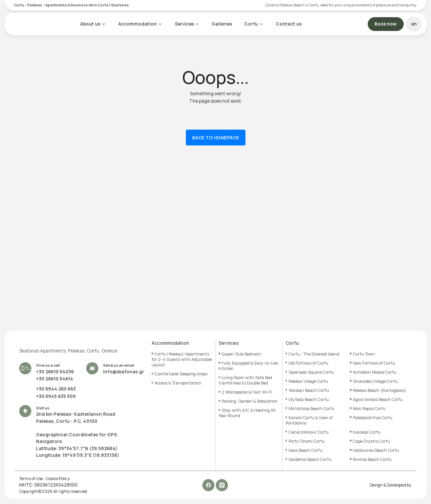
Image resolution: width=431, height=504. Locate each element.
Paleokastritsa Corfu (373, 418)
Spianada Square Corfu (311, 372)
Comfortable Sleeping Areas (181, 374)
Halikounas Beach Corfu (376, 450)
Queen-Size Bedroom (241, 354)
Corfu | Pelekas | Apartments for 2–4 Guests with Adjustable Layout (182, 359)
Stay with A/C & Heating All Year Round (247, 413)
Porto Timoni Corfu (307, 441)
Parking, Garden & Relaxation (250, 401)
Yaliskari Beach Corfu (309, 390)
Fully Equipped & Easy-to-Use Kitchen (248, 366)
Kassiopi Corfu (367, 432)
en (414, 24)
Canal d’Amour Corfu (309, 432)
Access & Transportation (178, 383)
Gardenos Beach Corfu (310, 459)
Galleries (222, 24)
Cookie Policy (58, 479)
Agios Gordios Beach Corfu (378, 399)
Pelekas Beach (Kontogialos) (380, 390)
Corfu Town (364, 354)
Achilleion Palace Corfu (375, 372)
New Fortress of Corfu (374, 363)
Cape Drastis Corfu (371, 441)
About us (90, 24)
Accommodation (137, 24)
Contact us (289, 24)
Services (184, 24)
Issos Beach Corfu (306, 450)
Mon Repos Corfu (369, 409)
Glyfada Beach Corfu (309, 399)
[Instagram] (222, 485)
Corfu (251, 24)
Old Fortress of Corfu (308, 363)
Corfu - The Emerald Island (314, 354)
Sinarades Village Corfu (375, 381)
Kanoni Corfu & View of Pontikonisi (309, 420)
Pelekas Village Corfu (308, 381)
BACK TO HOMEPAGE (216, 137)
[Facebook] (209, 485)
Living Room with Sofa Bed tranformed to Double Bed (245, 380)
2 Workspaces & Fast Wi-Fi (247, 392)
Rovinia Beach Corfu (372, 459)
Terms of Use (31, 479)
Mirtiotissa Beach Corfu (311, 409)
